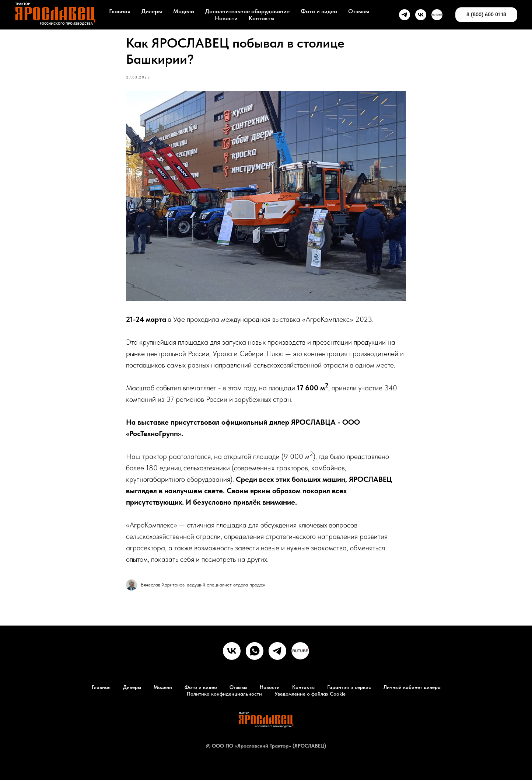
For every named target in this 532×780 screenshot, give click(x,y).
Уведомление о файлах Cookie (310, 694)
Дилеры (152, 11)
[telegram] (405, 15)
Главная (120, 11)
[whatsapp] (255, 651)
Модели (184, 11)
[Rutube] (437, 15)
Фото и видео (319, 11)
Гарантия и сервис (349, 687)
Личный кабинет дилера (412, 687)
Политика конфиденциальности (224, 694)
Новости (226, 18)
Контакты (262, 18)
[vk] (421, 15)
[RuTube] (300, 651)
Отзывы (359, 11)
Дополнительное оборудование (247, 11)
